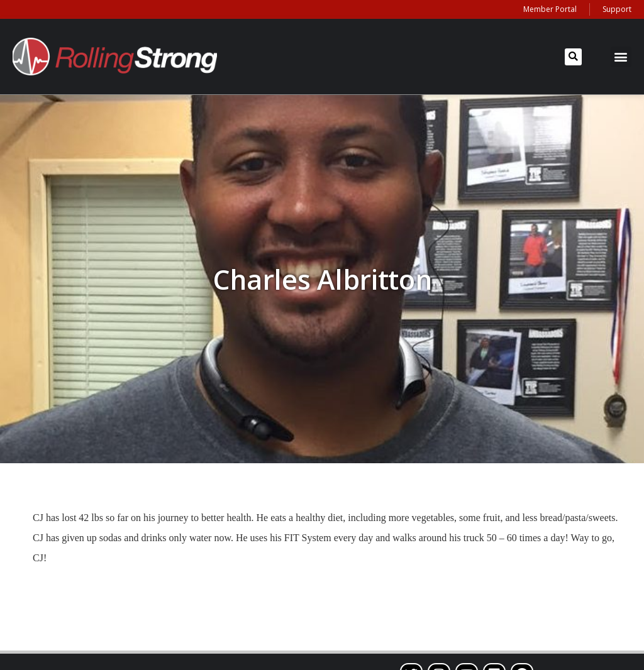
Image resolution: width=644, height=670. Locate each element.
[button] (573, 57)
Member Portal (550, 9)
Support (617, 9)
